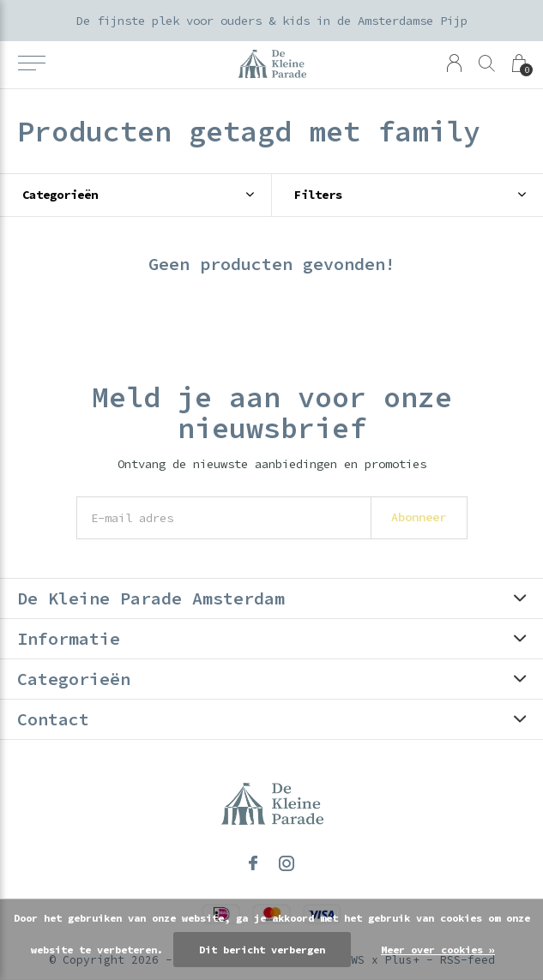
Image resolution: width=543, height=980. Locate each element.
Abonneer (419, 517)
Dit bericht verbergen (262, 950)
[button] (31, 63)
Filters (318, 195)
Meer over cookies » (438, 950)
